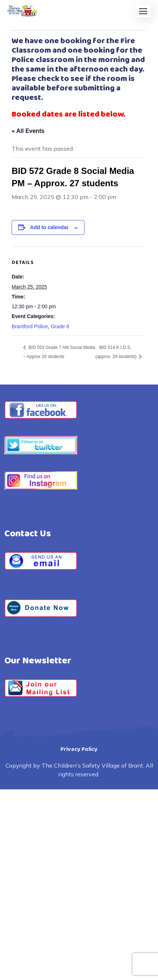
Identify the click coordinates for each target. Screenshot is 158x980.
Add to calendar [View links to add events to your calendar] (50, 227)
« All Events (28, 131)
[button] (143, 11)
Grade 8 (60, 326)
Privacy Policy (79, 749)
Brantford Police (30, 326)
